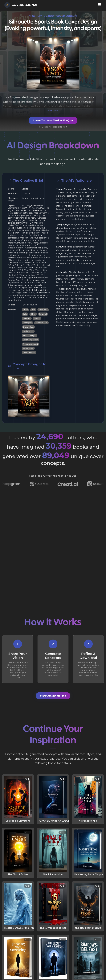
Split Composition (31, 340)
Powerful (43, 314)
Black (25, 310)
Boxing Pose (28, 348)
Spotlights (27, 323)
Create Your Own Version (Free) (53, 120)
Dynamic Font (41, 323)
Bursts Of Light (29, 336)
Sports (37, 318)
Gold (25, 314)
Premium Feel (29, 353)
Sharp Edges (28, 327)
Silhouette (43, 310)
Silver (33, 314)
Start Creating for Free (53, 696)
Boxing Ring (28, 331)
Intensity (27, 318)
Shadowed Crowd (30, 344)
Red (33, 310)
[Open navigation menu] (99, 5)
